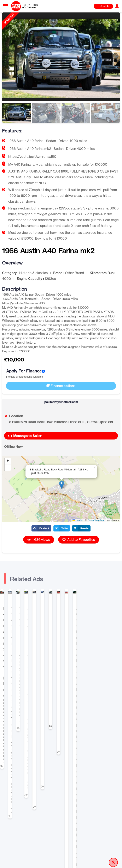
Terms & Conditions (22, 817)
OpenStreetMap (96, 520)
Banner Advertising (79, 732)
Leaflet (78, 520)
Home (5, 680)
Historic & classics (103, 680)
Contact (70, 811)
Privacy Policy (18, 824)
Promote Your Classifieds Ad (85, 740)
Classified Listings (27, 680)
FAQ (67, 804)
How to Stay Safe (77, 796)
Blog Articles (17, 809)
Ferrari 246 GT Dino (21, 644)
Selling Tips (73, 725)
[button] (62, 485)
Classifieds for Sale (60, 680)
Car (82, 680)
